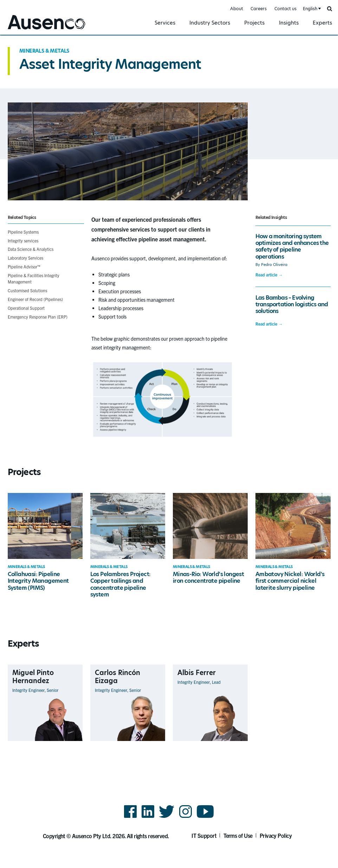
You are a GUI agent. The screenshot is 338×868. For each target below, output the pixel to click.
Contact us (285, 9)
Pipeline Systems (23, 232)
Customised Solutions (27, 290)
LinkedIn (148, 817)
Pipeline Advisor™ (24, 266)
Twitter (167, 817)
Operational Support (26, 308)
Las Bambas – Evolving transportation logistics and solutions (292, 305)
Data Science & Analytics (31, 249)
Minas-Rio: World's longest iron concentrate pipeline (208, 577)
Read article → (269, 275)
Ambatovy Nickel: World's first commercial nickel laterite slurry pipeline (290, 581)
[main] (169, 401)
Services (165, 23)
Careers (259, 9)
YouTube (205, 817)
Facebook (130, 817)
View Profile (70, 741)
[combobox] (311, 9)
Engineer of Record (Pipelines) (35, 299)
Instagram (186, 817)
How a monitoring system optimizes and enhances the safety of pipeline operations (292, 246)
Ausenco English (25, 30)
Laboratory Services (25, 258)
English (310, 9)
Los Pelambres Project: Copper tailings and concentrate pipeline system (121, 584)
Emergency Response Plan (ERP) (38, 317)
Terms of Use (238, 835)
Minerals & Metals (44, 51)
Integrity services (23, 241)
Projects (254, 23)
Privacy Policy (276, 835)
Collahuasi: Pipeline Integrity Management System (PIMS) (38, 581)
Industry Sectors (210, 23)
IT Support (204, 835)
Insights (289, 23)
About (237, 9)
